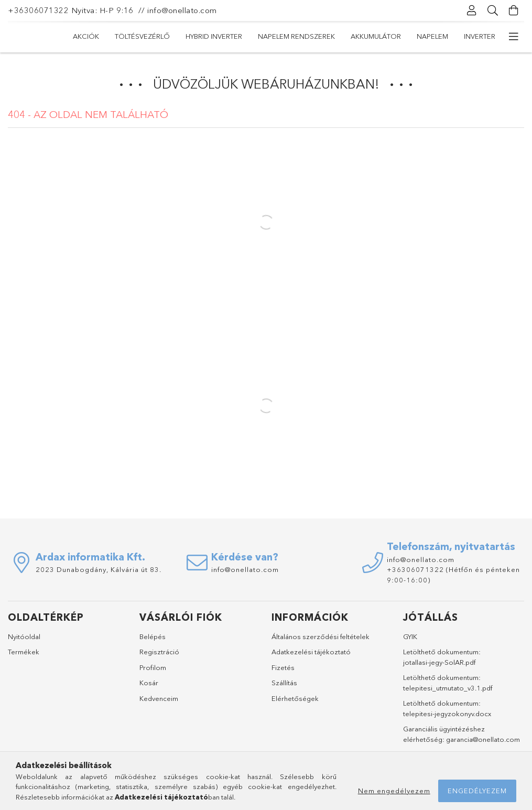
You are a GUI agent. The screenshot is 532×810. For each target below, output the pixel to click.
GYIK (410, 636)
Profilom (153, 667)
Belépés (153, 636)
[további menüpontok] (514, 37)
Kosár (149, 683)
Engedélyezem (477, 791)
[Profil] (472, 10)
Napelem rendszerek (296, 36)
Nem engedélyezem (394, 791)
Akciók (86, 36)
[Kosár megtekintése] (514, 10)
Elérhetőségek (295, 698)
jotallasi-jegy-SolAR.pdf (439, 662)
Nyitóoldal (24, 636)
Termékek (24, 652)
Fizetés (283, 667)
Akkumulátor (376, 36)
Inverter (480, 36)
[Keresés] (493, 10)
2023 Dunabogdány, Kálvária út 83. (99, 569)
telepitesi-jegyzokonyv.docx (447, 714)
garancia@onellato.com (483, 739)
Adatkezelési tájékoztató (311, 652)
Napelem (432, 36)
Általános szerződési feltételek (321, 636)
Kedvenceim (159, 698)
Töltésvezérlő (142, 36)
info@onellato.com (182, 10)
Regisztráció (159, 652)
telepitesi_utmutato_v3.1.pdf (448, 688)
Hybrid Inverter (214, 36)
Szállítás (284, 683)
